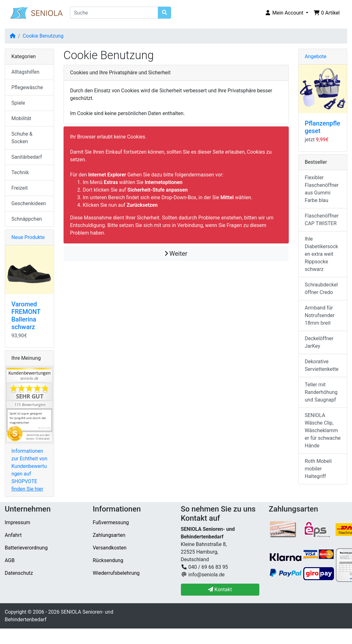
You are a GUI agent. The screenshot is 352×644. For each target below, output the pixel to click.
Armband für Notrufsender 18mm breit (320, 315)
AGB (10, 560)
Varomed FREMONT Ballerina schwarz (26, 316)
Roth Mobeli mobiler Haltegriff (318, 469)
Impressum (18, 522)
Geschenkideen (29, 203)
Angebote (316, 56)
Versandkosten (110, 548)
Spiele (18, 103)
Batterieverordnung (26, 548)
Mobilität (21, 118)
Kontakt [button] (220, 589)
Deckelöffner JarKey (319, 342)
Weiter (176, 254)
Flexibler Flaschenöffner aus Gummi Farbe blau (322, 189)
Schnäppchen (27, 219)
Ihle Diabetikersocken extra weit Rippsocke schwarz (321, 254)
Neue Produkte (28, 237)
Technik (20, 172)
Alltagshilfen (25, 72)
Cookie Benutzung (43, 36)
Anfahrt (13, 535)
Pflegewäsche (27, 87)
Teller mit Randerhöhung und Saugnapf (321, 392)
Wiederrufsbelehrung (116, 573)
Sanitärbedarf (27, 157)
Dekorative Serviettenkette (322, 365)
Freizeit (20, 188)
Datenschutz (19, 573)
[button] (287, 13)
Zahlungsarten (109, 535)
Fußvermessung (111, 522)
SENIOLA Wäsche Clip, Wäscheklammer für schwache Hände (323, 430)
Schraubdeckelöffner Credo (321, 288)
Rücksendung (108, 560)
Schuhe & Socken (22, 138)
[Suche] (114, 13)
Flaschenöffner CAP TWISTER (322, 220)
